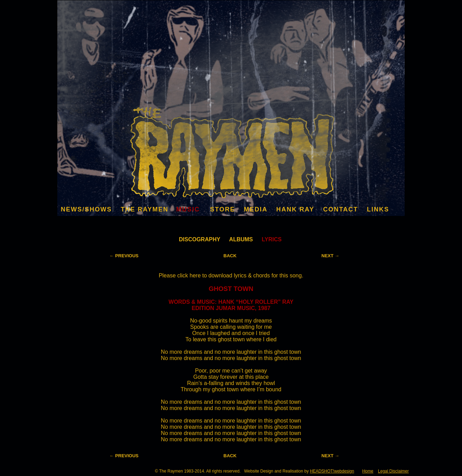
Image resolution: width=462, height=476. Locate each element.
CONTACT (341, 209)
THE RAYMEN (144, 209)
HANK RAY (295, 209)
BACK (230, 256)
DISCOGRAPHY (200, 239)
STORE (223, 209)
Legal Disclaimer (393, 471)
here (196, 275)
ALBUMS (241, 239)
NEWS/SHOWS (86, 209)
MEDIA (256, 209)
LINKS (378, 209)
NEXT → (330, 256)
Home (368, 471)
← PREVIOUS (124, 256)
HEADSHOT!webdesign (332, 471)
